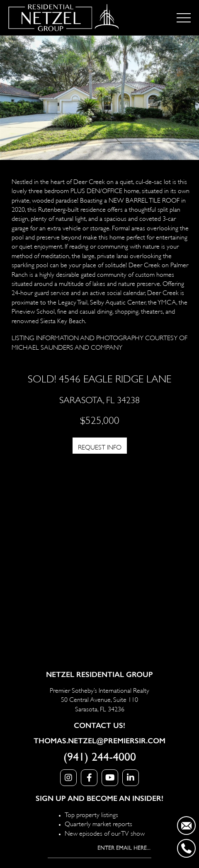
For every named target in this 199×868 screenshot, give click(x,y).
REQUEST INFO (100, 446)
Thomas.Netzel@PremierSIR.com (99, 741)
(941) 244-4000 (100, 757)
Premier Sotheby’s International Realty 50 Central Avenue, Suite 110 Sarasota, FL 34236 (99, 699)
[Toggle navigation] (184, 18)
